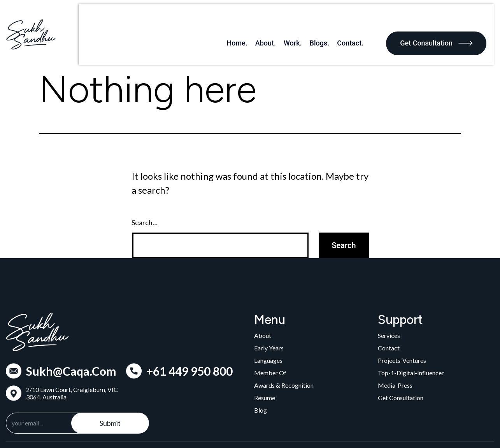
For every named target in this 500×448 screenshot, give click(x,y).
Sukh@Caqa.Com (71, 341)
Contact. (358, 19)
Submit (110, 394)
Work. (301, 19)
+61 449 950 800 (189, 341)
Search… (145, 193)
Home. (245, 19)
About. (273, 19)
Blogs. (327, 19)
